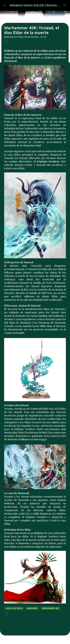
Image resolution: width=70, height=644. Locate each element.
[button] (6, 41)
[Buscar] (65, 5)
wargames (32, 608)
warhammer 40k (50, 608)
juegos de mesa (14, 608)
